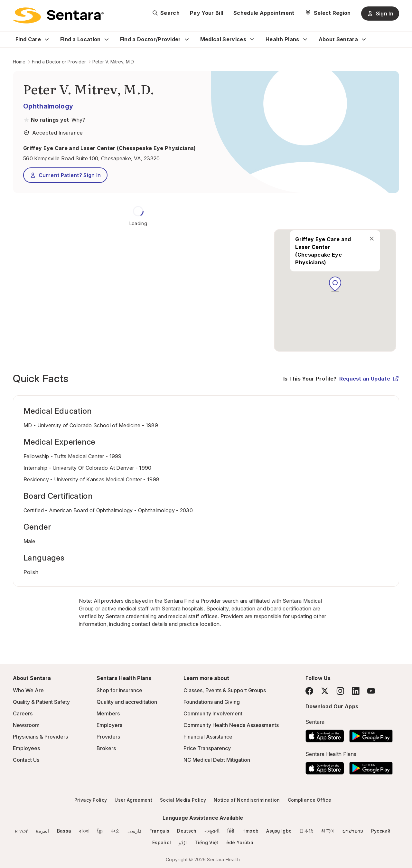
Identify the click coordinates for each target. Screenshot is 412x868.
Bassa (64, 831)
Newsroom (26, 725)
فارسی (135, 831)
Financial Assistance (208, 737)
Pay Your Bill (206, 13)
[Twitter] (325, 691)
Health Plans (282, 39)
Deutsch (187, 831)
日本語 (306, 831)
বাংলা (84, 831)
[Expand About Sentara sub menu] (364, 39)
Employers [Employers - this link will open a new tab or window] (109, 725)
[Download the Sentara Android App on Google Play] (371, 734)
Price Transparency (207, 748)
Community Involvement (213, 713)
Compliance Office (309, 800)
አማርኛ (21, 831)
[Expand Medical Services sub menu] (252, 39)
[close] (372, 238)
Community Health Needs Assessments (231, 725)
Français (159, 831)
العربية (42, 831)
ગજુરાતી (212, 831)
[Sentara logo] (58, 15)
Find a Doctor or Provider (59, 62)
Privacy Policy (91, 800)
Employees (26, 748)
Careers (23, 713)
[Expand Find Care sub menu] (47, 39)
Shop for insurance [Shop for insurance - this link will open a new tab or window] (119, 690)
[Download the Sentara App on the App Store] (325, 734)
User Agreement (133, 800)
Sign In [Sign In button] (380, 14)
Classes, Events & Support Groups (225, 690)
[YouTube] (371, 691)
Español (162, 842)
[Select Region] (328, 13)
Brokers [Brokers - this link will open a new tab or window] (106, 748)
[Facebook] (309, 691)
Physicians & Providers (40, 737)
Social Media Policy (183, 800)
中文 (115, 831)
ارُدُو (183, 842)
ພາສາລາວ (353, 831)
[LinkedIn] (356, 691)
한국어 (328, 831)
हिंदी (231, 831)
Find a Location (80, 39)
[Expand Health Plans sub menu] (305, 39)
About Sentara (338, 39)
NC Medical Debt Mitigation (217, 760)
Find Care (28, 39)
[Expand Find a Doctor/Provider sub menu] (187, 39)
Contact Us (26, 760)
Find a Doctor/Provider (150, 39)
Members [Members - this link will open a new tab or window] (108, 713)
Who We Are (28, 690)
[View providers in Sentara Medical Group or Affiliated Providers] (78, 120)
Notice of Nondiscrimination (247, 800)
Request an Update (369, 379)
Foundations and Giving (212, 702)
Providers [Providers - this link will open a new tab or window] (108, 737)
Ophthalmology (48, 106)
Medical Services (223, 39)
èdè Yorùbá (240, 842)
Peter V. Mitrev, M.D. (113, 62)
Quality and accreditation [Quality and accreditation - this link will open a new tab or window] (127, 702)
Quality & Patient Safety (41, 702)
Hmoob (251, 831)
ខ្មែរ (100, 831)
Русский (381, 831)
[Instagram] (340, 691)
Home (19, 62)
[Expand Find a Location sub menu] (107, 39)
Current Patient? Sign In (65, 175)
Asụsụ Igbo (279, 831)
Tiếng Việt (207, 842)
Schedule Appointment (264, 13)
